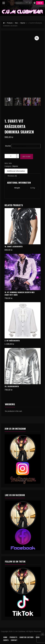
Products (13, 637)
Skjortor (15, 166)
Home (5, 637)
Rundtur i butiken (26, 637)
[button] (37, 38)
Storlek (8, 146)
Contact (14, 640)
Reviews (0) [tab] (12, 176)
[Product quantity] (12, 156)
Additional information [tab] (16, 171)
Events (6, 640)
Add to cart (27, 156)
